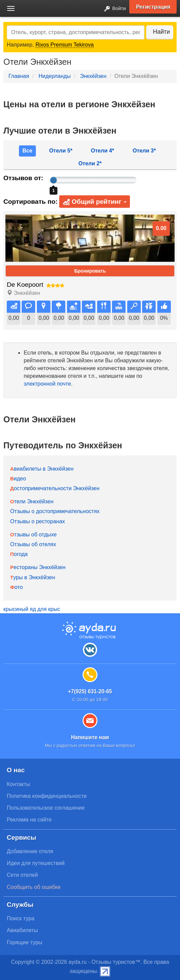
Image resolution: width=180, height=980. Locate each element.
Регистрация (153, 7)
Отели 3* (144, 151)
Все (27, 151)
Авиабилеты (22, 930)
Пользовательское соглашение (46, 808)
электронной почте (47, 384)
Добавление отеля (30, 851)
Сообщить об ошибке (34, 887)
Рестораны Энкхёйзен (38, 567)
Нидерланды (55, 76)
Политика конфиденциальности (47, 796)
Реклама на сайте (29, 820)
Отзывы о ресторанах (38, 521)
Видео (18, 479)
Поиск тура (21, 918)
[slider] (53, 180)
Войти (113, 9)
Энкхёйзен (93, 76)
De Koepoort (25, 285)
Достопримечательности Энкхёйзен (55, 488)
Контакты (18, 784)
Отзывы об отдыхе (33, 535)
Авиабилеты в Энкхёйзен (42, 469)
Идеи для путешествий (36, 863)
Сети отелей (22, 875)
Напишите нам (90, 737)
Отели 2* (90, 163)
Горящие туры (25, 942)
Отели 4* (103, 151)
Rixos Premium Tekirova (65, 45)
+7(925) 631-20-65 (90, 691)
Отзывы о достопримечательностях (55, 511)
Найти (161, 32)
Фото (16, 587)
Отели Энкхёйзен (32, 501)
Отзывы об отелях (33, 544)
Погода (19, 554)
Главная (19, 76)
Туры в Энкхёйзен (33, 577)
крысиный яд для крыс (32, 609)
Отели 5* (61, 151)
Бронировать (90, 271)
